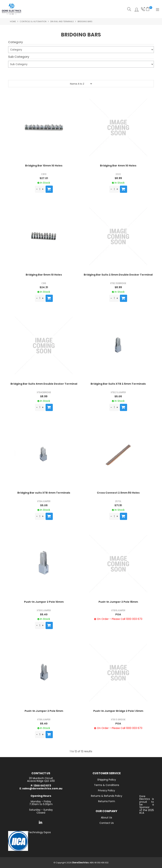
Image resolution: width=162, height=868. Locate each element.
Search (129, 9)
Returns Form (107, 801)
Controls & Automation (33, 21)
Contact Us (107, 823)
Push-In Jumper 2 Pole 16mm (118, 602)
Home (13, 21)
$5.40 (44, 614)
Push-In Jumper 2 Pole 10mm (44, 602)
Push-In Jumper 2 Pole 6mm (44, 711)
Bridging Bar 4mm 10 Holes (118, 166)
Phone (143, 9)
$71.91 (118, 505)
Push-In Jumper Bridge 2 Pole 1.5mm (118, 711)
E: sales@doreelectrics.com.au (41, 789)
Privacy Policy (106, 790)
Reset (29, 73)
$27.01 (44, 178)
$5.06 (118, 396)
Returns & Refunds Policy (107, 796)
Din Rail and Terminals (62, 21)
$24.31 (44, 287)
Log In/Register (136, 9)
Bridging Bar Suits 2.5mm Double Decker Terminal (118, 275)
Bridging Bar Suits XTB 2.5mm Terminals (118, 384)
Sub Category (19, 57)
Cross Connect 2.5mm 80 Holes (118, 493)
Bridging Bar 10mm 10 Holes (44, 166)
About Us (106, 818)
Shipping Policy (107, 780)
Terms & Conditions (107, 785)
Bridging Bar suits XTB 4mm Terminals (44, 493)
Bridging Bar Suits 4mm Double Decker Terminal (44, 384)
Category (15, 42)
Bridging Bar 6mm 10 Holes (44, 275)
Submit (15, 74)
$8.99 (118, 178)
